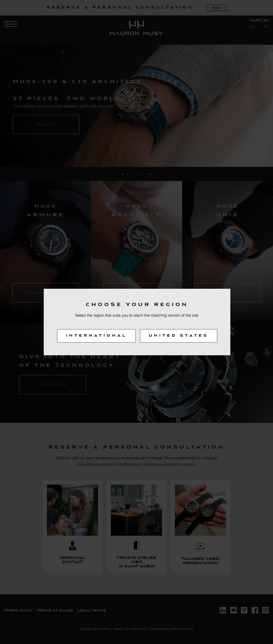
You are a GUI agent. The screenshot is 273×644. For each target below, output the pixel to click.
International (96, 336)
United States (179, 336)
